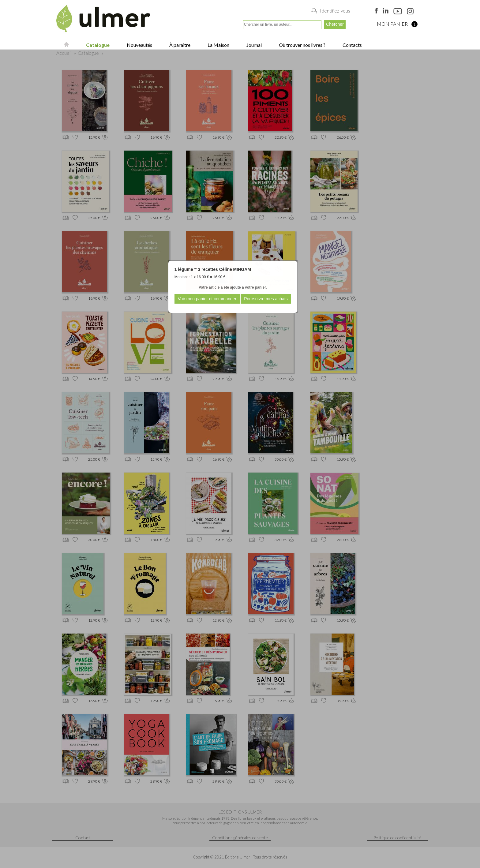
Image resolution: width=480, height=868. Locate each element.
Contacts (352, 45)
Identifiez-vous (335, 11)
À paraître (179, 45)
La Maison (218, 45)
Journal (254, 45)
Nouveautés (139, 45)
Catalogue (97, 45)
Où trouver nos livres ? (302, 45)
